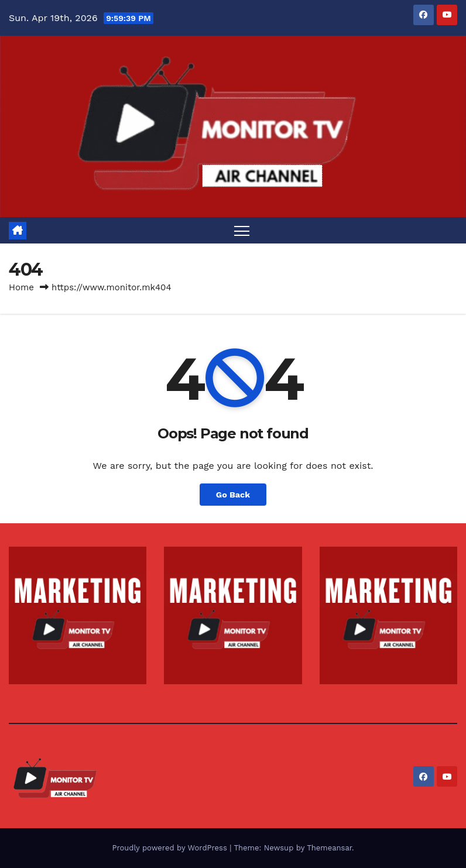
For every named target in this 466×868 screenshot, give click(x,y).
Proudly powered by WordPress (171, 848)
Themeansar (329, 848)
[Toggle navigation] (242, 230)
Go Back (233, 495)
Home (21, 287)
